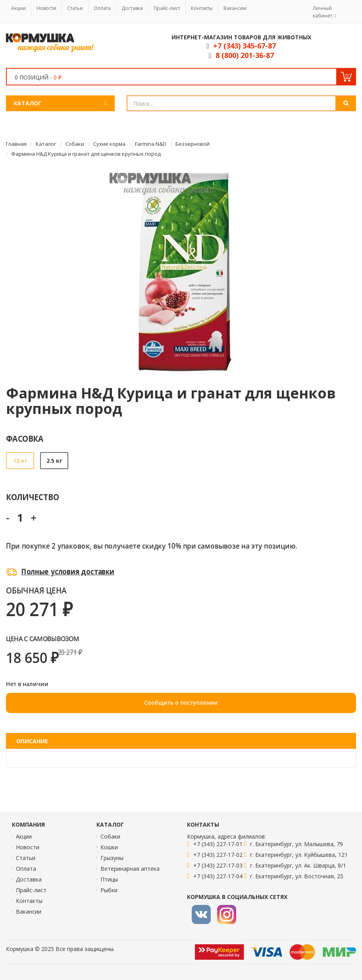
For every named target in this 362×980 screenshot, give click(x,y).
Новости (46, 8)
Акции (18, 8)
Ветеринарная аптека (130, 869)
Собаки (110, 836)
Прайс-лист (167, 8)
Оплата (102, 8)
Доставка (132, 8)
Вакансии (235, 8)
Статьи (75, 8)
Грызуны (112, 858)
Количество (32, 497)
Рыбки (109, 890)
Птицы (109, 879)
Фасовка (25, 438)
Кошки (109, 847)
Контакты (202, 8)
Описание (32, 741)
